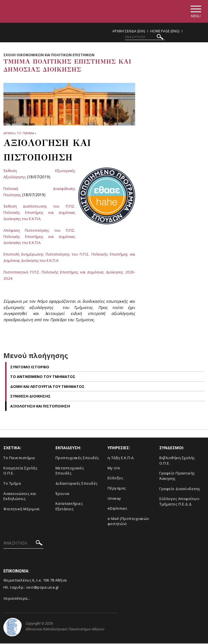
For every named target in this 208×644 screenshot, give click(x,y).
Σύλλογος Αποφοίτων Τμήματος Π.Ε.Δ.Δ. (179, 502)
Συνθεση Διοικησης (30, 397)
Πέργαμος (117, 489)
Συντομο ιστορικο (30, 367)
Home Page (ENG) (165, 32)
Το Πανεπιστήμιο (19, 458)
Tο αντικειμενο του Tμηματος (43, 377)
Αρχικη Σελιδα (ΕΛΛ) (129, 32)
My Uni (114, 469)
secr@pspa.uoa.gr (43, 588)
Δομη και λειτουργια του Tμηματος (47, 387)
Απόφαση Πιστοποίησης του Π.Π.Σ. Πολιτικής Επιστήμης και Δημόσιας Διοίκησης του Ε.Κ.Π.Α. (39, 237)
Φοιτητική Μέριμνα (21, 509)
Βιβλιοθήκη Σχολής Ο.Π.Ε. (177, 461)
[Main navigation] (195, 12)
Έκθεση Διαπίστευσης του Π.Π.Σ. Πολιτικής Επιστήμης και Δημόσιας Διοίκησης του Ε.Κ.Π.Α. (39, 213)
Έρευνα (62, 494)
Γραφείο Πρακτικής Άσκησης (177, 476)
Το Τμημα (25, 134)
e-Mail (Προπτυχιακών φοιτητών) (128, 522)
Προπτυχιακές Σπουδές (77, 458)
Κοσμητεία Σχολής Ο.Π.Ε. (20, 471)
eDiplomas (118, 509)
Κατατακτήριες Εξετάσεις (69, 507)
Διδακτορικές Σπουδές (77, 484)
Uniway (114, 499)
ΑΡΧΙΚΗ (9, 134)
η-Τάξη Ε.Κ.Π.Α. (121, 458)
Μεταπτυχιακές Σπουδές (70, 471)
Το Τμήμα (12, 484)
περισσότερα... (17, 599)
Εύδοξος (115, 478)
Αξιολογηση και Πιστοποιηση (40, 407)
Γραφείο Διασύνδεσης (180, 489)
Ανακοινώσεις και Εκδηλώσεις (20, 497)
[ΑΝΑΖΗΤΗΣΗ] (145, 38)
